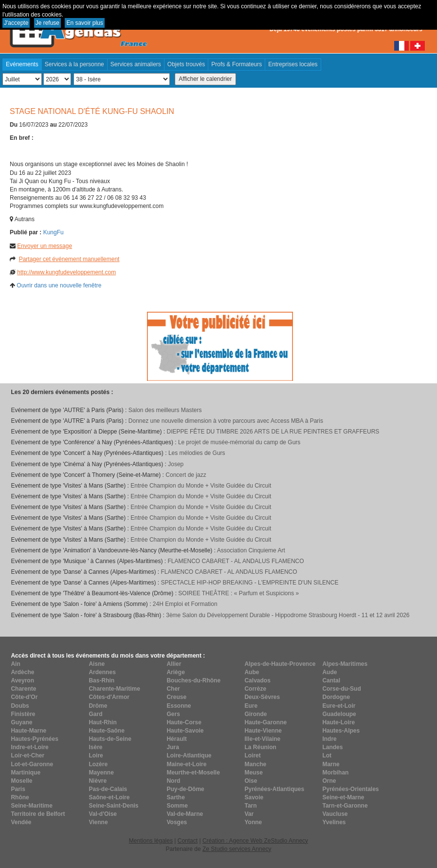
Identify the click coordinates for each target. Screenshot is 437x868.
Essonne (179, 706)
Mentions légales (151, 841)
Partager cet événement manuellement (69, 259)
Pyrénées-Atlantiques (274, 789)
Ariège (175, 672)
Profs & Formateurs (237, 64)
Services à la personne (74, 64)
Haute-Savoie (185, 731)
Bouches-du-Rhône (193, 680)
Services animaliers (136, 64)
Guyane (21, 722)
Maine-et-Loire (186, 764)
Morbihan (335, 773)
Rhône (20, 797)
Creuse (176, 697)
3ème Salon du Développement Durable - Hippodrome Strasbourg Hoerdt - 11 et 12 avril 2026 (288, 615)
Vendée (21, 822)
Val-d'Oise (103, 814)
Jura (173, 747)
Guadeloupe (339, 714)
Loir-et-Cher (27, 755)
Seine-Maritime (31, 806)
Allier (174, 664)
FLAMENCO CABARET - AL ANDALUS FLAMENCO (236, 561)
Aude (329, 672)
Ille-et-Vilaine (262, 739)
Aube (252, 672)
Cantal (331, 680)
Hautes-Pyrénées (34, 739)
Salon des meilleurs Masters (165, 410)
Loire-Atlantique (189, 755)
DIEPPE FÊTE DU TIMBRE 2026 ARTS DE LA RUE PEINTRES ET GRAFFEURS (273, 432)
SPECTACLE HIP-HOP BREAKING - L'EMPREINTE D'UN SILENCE (250, 583)
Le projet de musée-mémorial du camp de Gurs (239, 442)
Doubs (20, 706)
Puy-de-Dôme (185, 789)
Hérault (176, 739)
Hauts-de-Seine (110, 739)
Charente (23, 689)
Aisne (97, 664)
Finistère (23, 714)
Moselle (21, 781)
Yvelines (334, 822)
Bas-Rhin (101, 680)
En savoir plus (84, 23)
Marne (331, 764)
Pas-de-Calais (108, 789)
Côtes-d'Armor (109, 697)
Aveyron (22, 680)
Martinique (26, 773)
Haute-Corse (184, 722)
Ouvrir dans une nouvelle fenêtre (59, 285)
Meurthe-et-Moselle (193, 773)
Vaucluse (335, 814)
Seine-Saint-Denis (113, 806)
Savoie (254, 797)
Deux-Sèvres (262, 697)
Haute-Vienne (263, 731)
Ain (15, 664)
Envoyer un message (45, 246)
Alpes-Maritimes (345, 664)
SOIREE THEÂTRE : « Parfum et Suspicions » (238, 593)
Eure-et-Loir (339, 706)
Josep (176, 464)
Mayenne (101, 773)
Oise (251, 781)
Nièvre (98, 781)
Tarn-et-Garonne (345, 806)
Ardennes (102, 672)
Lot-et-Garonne (32, 764)
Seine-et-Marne (343, 797)
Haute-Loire (338, 722)
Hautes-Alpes (341, 731)
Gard (95, 714)
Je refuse (47, 23)
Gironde (255, 714)
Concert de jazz (186, 475)
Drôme (98, 706)
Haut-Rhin (102, 722)
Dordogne (336, 697)
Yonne (253, 822)
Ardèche (22, 672)
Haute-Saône (106, 731)
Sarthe (175, 797)
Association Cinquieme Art (251, 550)
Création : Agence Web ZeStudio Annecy (255, 841)
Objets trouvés (186, 64)
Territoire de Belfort (38, 814)
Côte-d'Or (24, 697)
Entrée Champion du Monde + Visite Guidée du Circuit (201, 486)
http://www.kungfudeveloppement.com (66, 272)
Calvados (257, 680)
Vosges (177, 822)
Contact (188, 841)
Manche (255, 764)
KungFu (54, 232)
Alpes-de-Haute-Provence (280, 664)
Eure (251, 706)
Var (249, 814)
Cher (173, 689)
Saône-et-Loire (109, 797)
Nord (173, 781)
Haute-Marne (28, 731)
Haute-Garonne (265, 722)
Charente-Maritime (114, 689)
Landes (332, 747)
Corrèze (255, 689)
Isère (95, 747)
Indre (329, 739)
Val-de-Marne (185, 814)
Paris (18, 789)
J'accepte (16, 23)
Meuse (253, 773)
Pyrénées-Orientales (350, 789)
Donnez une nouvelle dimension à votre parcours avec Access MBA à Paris (226, 421)
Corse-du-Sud (341, 689)
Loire (96, 755)
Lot (327, 755)
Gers (173, 714)
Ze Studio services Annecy (237, 849)
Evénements (22, 64)
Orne (329, 781)
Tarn (250, 806)
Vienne (98, 822)
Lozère (98, 764)
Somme (177, 806)
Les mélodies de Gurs (197, 453)
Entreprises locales (293, 64)
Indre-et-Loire (29, 747)
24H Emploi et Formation (185, 604)
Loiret (252, 755)
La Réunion (260, 747)
